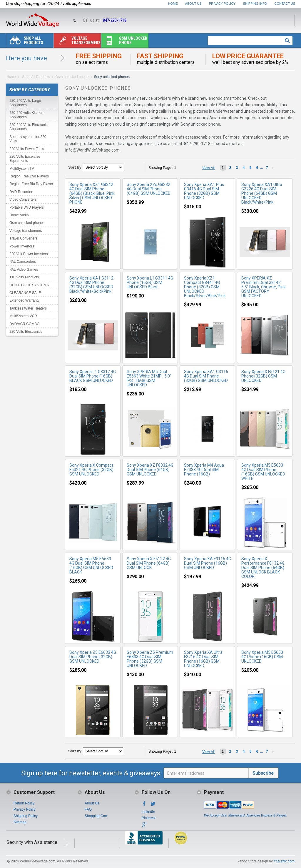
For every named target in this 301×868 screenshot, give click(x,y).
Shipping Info (255, 4)
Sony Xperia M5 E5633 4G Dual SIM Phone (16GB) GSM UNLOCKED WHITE (263, 472)
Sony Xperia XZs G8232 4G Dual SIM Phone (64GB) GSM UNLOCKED (149, 189)
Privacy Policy (222, 4)
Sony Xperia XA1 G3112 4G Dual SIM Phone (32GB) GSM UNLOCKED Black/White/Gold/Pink (91, 285)
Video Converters (23, 199)
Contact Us (285, 4)
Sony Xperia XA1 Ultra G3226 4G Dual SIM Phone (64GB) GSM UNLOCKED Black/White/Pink (262, 193)
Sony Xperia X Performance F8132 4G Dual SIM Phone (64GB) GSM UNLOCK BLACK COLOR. (263, 568)
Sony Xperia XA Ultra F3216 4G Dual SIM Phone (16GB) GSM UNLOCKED (203, 659)
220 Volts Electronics (26, 332)
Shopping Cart (96, 816)
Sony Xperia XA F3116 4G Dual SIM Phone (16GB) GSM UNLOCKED (208, 563)
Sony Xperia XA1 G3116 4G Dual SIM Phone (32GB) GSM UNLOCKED (206, 376)
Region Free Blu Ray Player (31, 184)
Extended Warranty (24, 300)
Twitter (153, 805)
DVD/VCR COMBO (25, 324)
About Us (193, 4)
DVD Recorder (21, 192)
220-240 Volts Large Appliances (25, 103)
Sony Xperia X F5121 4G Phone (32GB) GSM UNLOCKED (263, 376)
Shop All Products (25, 42)
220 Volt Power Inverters (29, 254)
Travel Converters (23, 238)
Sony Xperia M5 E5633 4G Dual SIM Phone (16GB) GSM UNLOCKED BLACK (91, 565)
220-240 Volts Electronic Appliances (28, 127)
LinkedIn (148, 812)
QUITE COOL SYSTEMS (29, 285)
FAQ (88, 809)
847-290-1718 (115, 20)
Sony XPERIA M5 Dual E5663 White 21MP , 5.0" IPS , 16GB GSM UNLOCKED (149, 378)
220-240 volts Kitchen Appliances (26, 115)
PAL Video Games (24, 270)
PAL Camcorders (23, 262)
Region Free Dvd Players (29, 176)
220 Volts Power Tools (27, 149)
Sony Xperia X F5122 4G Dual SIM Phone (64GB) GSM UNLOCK (149, 563)
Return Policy (24, 803)
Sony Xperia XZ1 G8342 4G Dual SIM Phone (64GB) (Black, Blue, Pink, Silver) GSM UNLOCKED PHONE (92, 193)
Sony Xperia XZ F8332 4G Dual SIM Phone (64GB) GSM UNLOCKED (150, 470)
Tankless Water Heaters (28, 308)
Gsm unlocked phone (124, 42)
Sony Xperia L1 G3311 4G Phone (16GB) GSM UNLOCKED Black (150, 282)
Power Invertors (22, 246)
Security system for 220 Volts (28, 139)
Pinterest (149, 818)
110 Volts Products (24, 277)
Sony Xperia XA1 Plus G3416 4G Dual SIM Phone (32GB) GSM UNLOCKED (204, 191)
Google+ (144, 827)
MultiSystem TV (22, 169)
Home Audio (19, 215)
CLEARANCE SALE (25, 293)
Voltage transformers (77, 42)
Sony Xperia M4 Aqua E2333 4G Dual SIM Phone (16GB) (204, 470)
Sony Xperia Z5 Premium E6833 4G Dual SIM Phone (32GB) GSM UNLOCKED (150, 659)
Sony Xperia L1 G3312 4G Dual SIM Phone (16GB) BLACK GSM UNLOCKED (93, 376)
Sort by (75, 167)
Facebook (144, 805)
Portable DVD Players (27, 207)
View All (208, 168)
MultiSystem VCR (23, 316)
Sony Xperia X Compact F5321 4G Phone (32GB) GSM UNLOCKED (91, 470)
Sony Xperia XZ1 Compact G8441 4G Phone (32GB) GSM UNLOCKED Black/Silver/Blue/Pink (205, 287)
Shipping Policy (26, 816)
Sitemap (20, 822)
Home (173, 4)
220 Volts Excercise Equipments (25, 159)
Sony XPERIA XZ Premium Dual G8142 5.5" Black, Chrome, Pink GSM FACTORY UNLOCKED (264, 287)
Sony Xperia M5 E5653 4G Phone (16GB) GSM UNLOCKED (262, 657)
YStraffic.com (284, 861)
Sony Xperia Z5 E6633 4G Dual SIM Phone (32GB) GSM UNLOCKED (93, 657)
